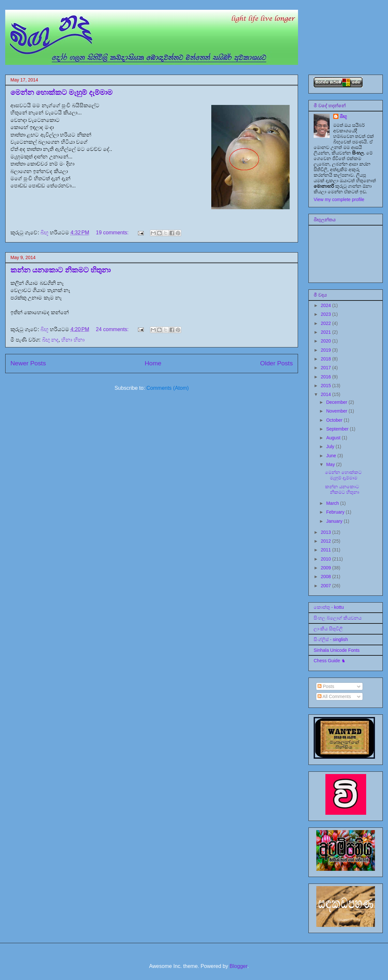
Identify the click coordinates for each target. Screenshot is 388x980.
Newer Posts (28, 363)
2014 (327, 394)
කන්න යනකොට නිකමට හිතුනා (60, 270)
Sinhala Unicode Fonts (337, 650)
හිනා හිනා (73, 340)
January (335, 521)
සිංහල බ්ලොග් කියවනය (338, 618)
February (336, 512)
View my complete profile (339, 199)
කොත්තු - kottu (329, 607)
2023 (327, 314)
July (331, 446)
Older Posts (276, 363)
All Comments (334, 696)
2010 (327, 559)
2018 (327, 359)
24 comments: (113, 329)
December (337, 402)
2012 (327, 541)
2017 (327, 368)
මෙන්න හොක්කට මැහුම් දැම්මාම (61, 92)
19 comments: (113, 233)
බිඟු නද (50, 340)
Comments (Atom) (168, 388)
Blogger (238, 966)
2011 (327, 550)
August (334, 438)
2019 (327, 350)
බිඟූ (343, 116)
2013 (327, 532)
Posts (326, 686)
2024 (327, 305)
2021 (327, 332)
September (338, 429)
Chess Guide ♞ (330, 661)
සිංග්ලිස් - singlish (331, 639)
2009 (327, 568)
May (331, 464)
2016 (327, 377)
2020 (327, 341)
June (332, 456)
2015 (327, 386)
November (337, 411)
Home (153, 363)
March (333, 503)
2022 (327, 323)
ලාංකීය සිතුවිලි (328, 629)
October (335, 420)
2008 (327, 577)
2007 (327, 586)
